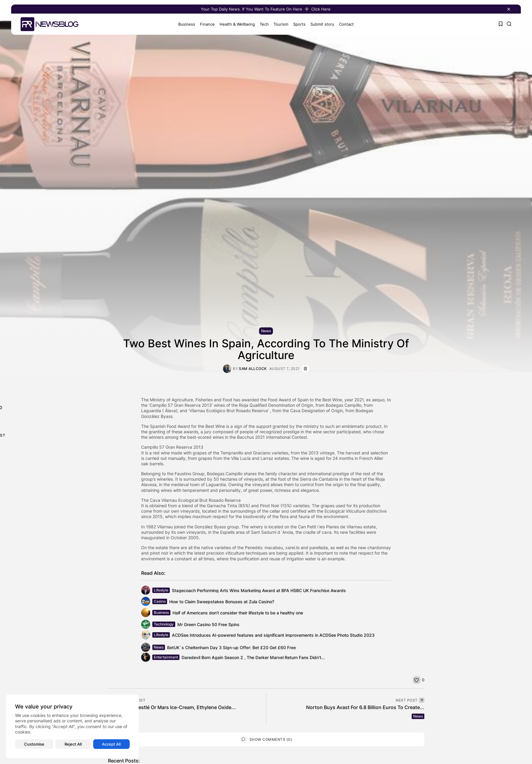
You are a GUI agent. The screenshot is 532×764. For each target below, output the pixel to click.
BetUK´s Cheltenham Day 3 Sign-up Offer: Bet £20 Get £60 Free (231, 650)
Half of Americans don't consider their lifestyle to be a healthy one (238, 614)
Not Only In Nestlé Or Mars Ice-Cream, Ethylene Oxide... (172, 707)
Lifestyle (161, 592)
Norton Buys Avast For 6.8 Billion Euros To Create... (365, 707)
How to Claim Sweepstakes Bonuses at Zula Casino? (222, 603)
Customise (34, 744)
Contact (344, 24)
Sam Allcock (253, 369)
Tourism (278, 24)
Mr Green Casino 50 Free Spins (208, 627)
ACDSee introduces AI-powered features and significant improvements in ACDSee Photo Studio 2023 (273, 637)
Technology (164, 626)
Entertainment (166, 659)
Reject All (73, 744)
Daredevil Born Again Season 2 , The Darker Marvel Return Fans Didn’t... (253, 659)
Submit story (320, 24)
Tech (261, 24)
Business (184, 24)
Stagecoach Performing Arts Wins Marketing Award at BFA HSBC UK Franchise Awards (259, 592)
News (266, 331)
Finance (205, 24)
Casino (160, 603)
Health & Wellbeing (234, 24)
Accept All (111, 744)
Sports (297, 24)
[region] (72, 726)
